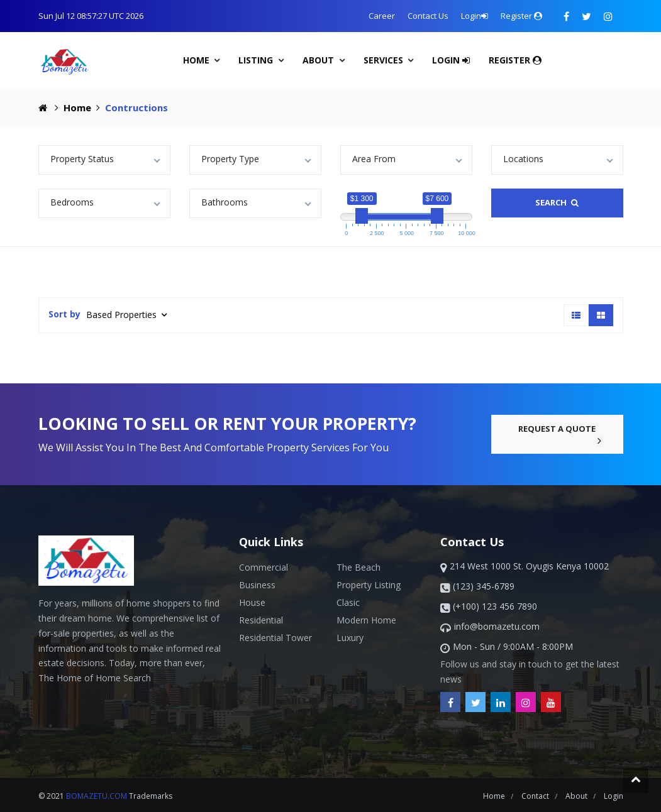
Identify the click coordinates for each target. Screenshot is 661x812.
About (319, 60)
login (614, 796)
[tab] (576, 315)
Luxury (350, 638)
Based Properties (123, 315)
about (577, 796)
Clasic (348, 602)
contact (536, 796)
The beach (358, 567)
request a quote (560, 435)
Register (521, 16)
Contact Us (428, 16)
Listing (257, 60)
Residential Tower (275, 638)
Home (197, 60)
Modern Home (366, 620)
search (557, 202)
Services (385, 60)
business (257, 585)
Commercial (264, 567)
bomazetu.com (97, 796)
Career (382, 16)
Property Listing (369, 585)
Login (475, 16)
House (252, 602)
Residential (261, 620)
